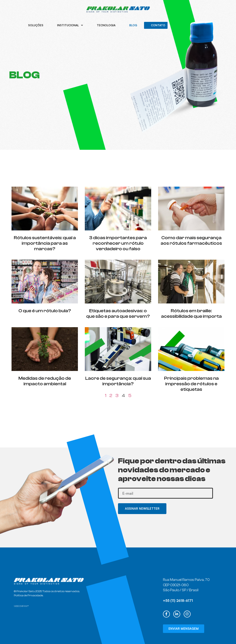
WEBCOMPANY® (21, 606)
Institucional (70, 25)
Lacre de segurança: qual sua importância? (118, 381)
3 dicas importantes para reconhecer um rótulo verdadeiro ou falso (118, 243)
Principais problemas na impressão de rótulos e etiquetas (191, 384)
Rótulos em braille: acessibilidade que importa (191, 313)
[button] (184, 629)
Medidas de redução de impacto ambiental (45, 381)
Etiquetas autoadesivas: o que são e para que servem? (118, 313)
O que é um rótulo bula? (45, 311)
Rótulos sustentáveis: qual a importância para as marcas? (45, 243)
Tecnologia (106, 25)
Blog (133, 25)
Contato (158, 25)
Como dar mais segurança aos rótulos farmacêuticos (191, 240)
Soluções (36, 25)
